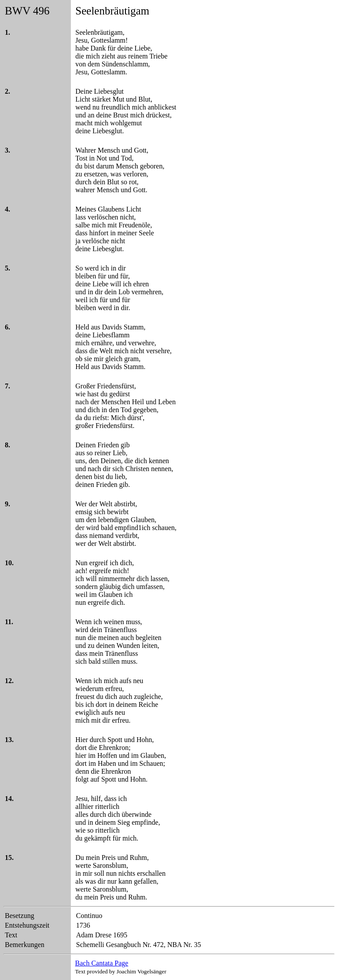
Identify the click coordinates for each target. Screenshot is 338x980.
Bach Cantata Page (102, 963)
